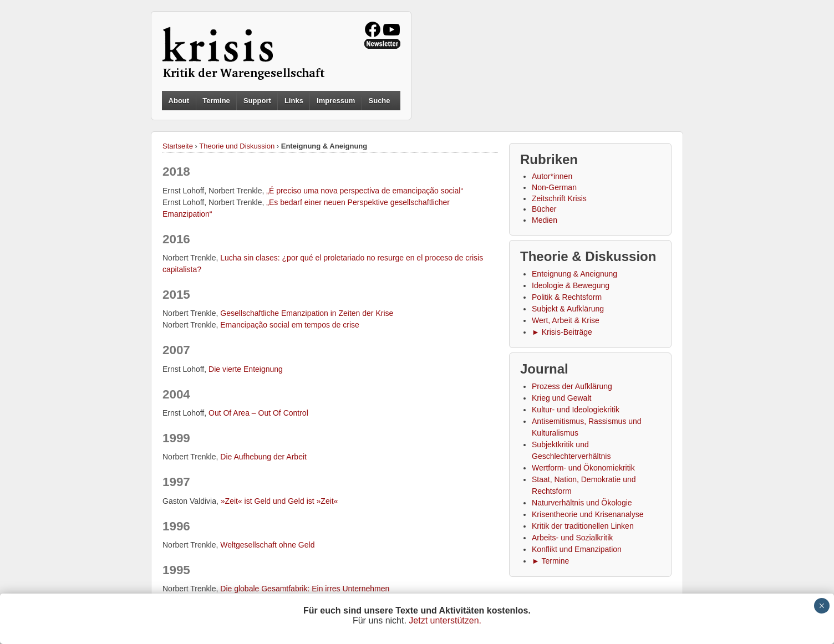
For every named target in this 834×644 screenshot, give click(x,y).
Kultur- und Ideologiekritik (576, 410)
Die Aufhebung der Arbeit (263, 457)
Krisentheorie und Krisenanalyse (588, 514)
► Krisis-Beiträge (562, 332)
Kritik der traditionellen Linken (583, 526)
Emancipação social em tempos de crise (290, 325)
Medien (545, 220)
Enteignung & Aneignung (574, 274)
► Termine (550, 561)
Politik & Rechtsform (567, 297)
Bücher (544, 209)
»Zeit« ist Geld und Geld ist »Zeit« (279, 501)
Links (294, 101)
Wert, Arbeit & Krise (566, 320)
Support (257, 101)
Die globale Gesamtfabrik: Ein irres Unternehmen (305, 589)
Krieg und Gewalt (561, 398)
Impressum (336, 101)
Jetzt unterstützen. (445, 620)
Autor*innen (552, 176)
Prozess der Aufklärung (572, 386)
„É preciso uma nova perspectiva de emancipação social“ (365, 191)
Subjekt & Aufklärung (568, 309)
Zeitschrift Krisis (559, 198)
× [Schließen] (822, 606)
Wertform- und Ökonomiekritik (583, 468)
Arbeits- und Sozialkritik (572, 538)
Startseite (178, 146)
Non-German (554, 187)
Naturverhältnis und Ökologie (582, 503)
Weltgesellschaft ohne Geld (267, 545)
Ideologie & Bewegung (571, 285)
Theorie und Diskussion (237, 146)
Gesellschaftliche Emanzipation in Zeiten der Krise (307, 313)
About (179, 101)
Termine (216, 101)
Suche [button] (380, 101)
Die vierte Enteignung (246, 369)
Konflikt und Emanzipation (577, 549)
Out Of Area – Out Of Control (258, 413)
